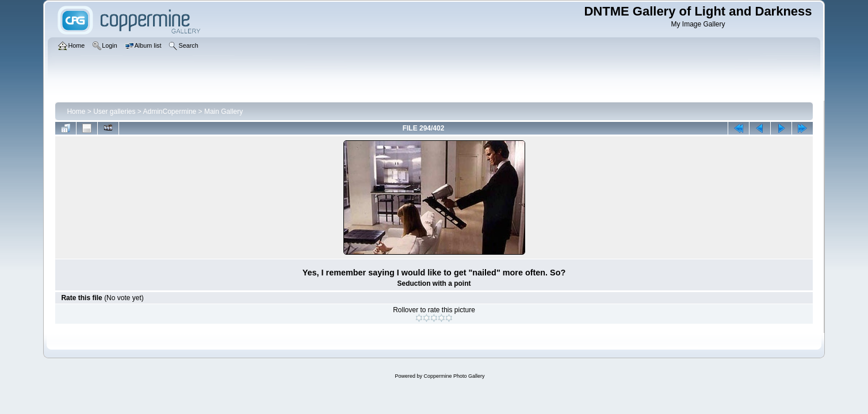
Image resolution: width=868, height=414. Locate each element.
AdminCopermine (170, 112)
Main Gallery (223, 112)
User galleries (114, 112)
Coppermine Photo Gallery (454, 376)
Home (76, 112)
